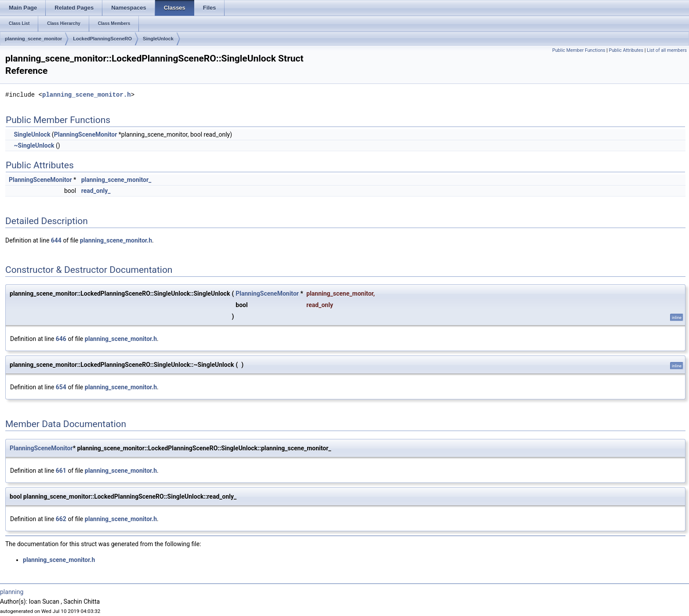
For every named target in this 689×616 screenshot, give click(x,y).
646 (61, 339)
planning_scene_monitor (33, 39)
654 (61, 387)
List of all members (667, 50)
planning (12, 592)
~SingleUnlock (34, 145)
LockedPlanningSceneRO (102, 39)
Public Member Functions (579, 50)
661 (61, 471)
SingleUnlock (158, 39)
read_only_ (96, 191)
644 (56, 240)
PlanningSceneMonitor (86, 134)
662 (61, 519)
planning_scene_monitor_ (116, 180)
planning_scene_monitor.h (87, 95)
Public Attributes (626, 50)
